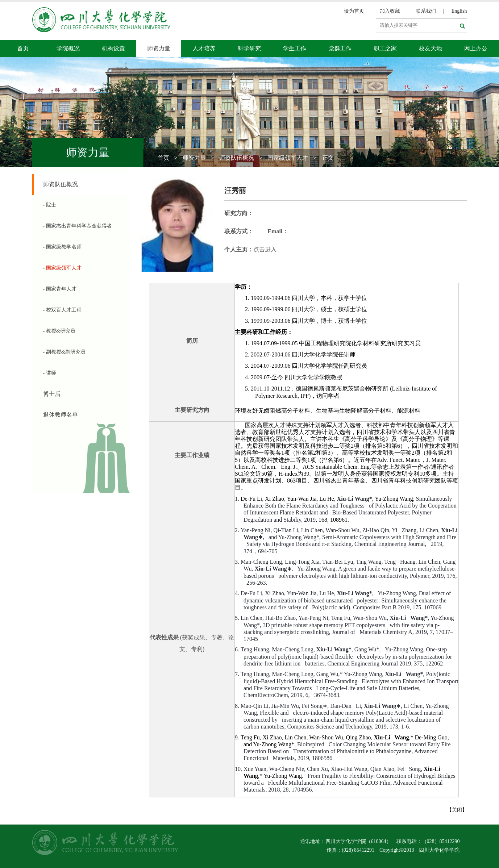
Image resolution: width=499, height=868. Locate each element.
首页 (23, 48)
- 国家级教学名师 (62, 247)
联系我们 (426, 11)
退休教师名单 (61, 415)
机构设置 (113, 48)
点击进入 (265, 249)
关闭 (457, 810)
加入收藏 (390, 11)
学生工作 (295, 48)
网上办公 (476, 48)
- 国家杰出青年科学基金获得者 (78, 226)
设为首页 (354, 11)
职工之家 (385, 48)
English (459, 11)
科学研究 (249, 48)
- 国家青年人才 (60, 289)
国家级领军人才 (288, 158)
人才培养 (204, 48)
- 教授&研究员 (59, 331)
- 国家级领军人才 (62, 268)
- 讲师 (50, 373)
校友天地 (431, 48)
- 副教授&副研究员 (64, 352)
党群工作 (340, 48)
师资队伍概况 (237, 158)
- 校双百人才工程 (62, 310)
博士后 (52, 394)
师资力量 (159, 48)
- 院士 (50, 205)
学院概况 (68, 48)
